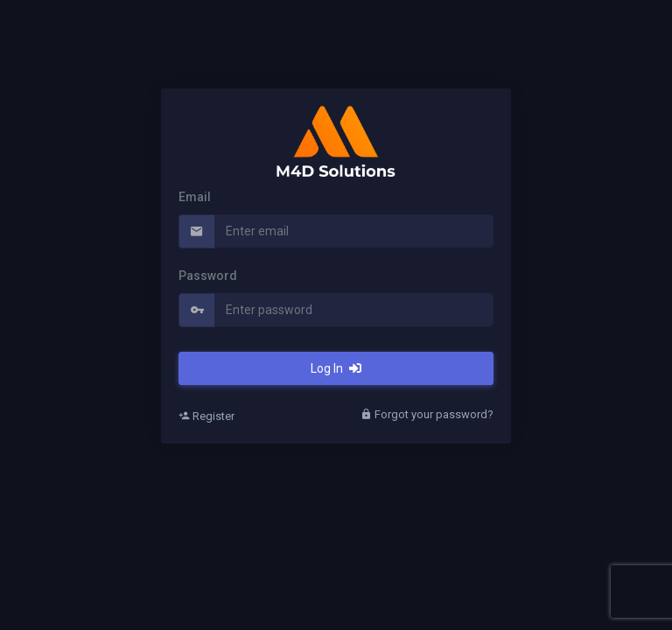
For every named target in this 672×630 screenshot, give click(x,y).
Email (195, 197)
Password (208, 276)
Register (206, 416)
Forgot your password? (427, 414)
